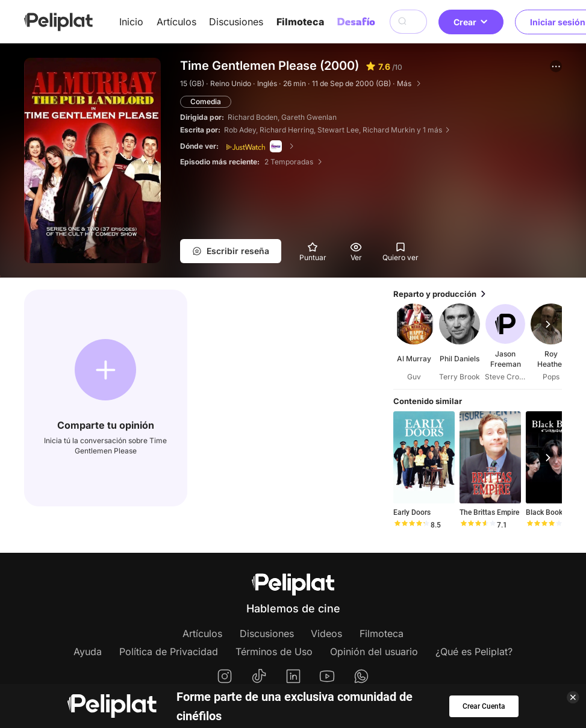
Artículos (176, 22)
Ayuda (88, 652)
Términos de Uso (274, 652)
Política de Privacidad (169, 652)
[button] (556, 66)
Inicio (131, 22)
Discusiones (236, 22)
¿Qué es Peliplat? (474, 652)
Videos (326, 633)
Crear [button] (471, 22)
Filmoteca (300, 22)
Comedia (206, 101)
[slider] (411, 525)
